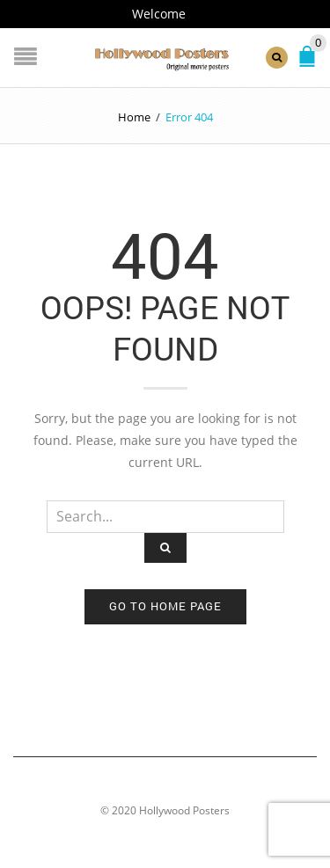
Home (134, 117)
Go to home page (165, 606)
